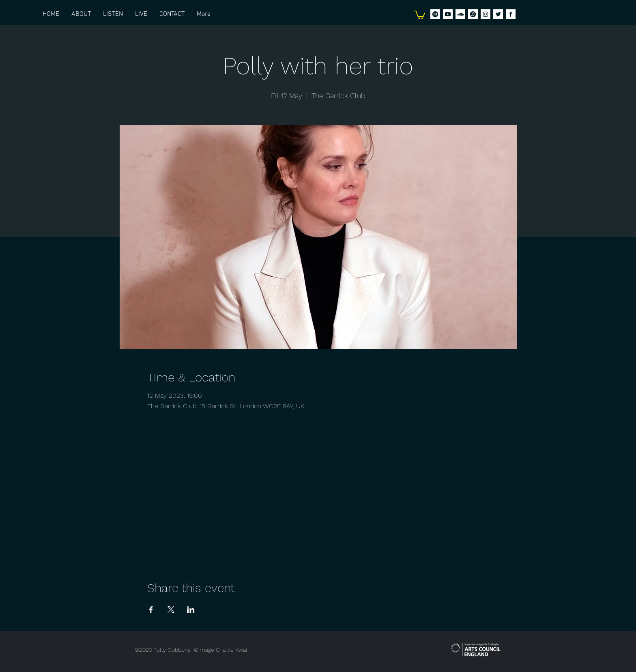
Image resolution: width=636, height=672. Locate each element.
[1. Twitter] (498, 14)
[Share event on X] (171, 610)
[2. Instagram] (486, 14)
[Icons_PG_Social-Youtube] (448, 14)
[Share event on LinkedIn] (191, 610)
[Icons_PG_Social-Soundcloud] (460, 14)
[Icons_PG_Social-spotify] (435, 14)
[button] (420, 14)
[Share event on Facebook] (151, 610)
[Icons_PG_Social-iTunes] (473, 14)
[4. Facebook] (511, 14)
